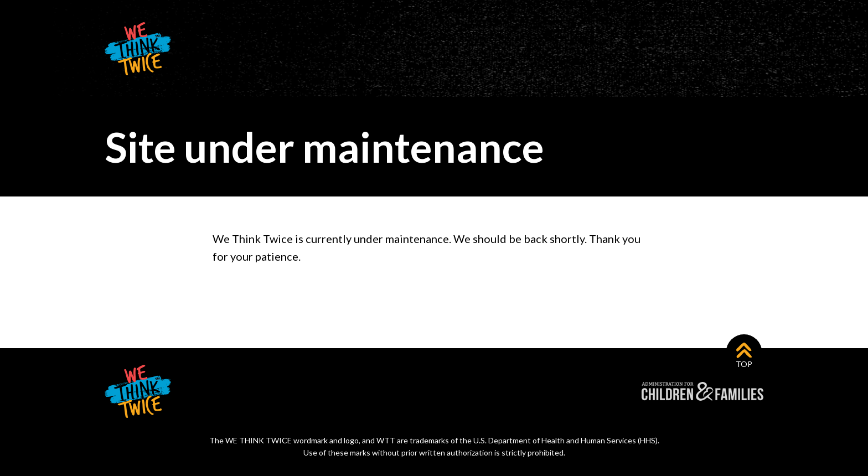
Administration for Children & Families (702, 391)
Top (744, 364)
